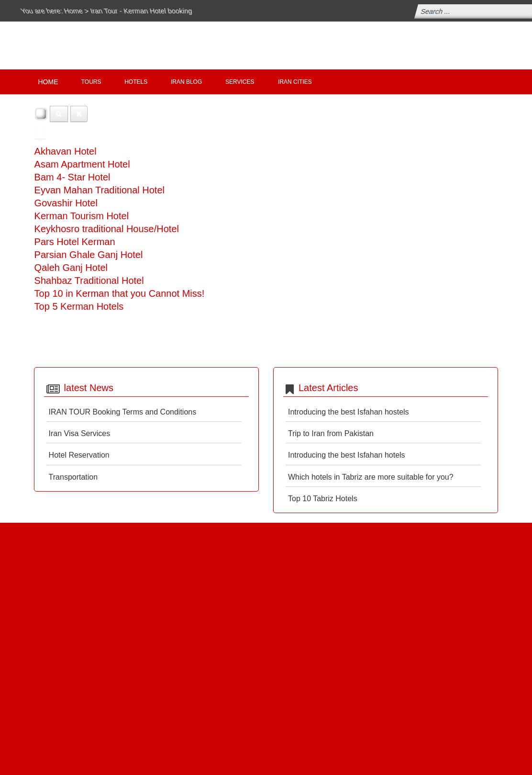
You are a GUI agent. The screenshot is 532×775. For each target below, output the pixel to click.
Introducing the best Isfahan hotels (347, 455)
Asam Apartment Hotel (82, 164)
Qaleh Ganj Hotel (71, 268)
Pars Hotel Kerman (75, 242)
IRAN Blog (186, 82)
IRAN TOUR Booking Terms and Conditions (123, 412)
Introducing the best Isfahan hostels (349, 412)
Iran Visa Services (80, 433)
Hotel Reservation (79, 455)
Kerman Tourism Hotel (82, 216)
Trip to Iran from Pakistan (331, 433)
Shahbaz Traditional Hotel (89, 281)
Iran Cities (295, 82)
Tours (91, 82)
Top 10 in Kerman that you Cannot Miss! (120, 293)
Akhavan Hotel (66, 151)
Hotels (136, 82)
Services (240, 82)
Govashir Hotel (66, 203)
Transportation (73, 477)
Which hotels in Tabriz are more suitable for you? (371, 477)
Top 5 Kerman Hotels (79, 306)
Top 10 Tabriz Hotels (323, 499)
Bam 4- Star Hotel (72, 177)
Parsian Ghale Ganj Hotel (89, 255)
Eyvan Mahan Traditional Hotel (100, 190)
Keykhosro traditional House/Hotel (107, 229)
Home (76, 11)
